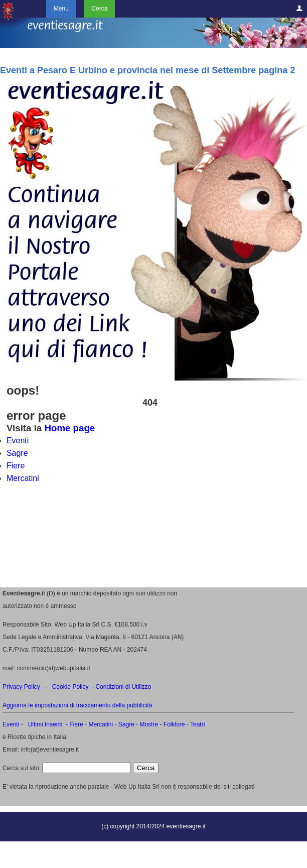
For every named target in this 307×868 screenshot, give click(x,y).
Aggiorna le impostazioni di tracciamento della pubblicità (77, 705)
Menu (61, 9)
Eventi (18, 441)
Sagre (17, 453)
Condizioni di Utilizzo (123, 687)
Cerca (99, 9)
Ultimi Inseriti (44, 724)
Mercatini (23, 478)
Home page (69, 428)
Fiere (16, 466)
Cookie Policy (70, 687)
